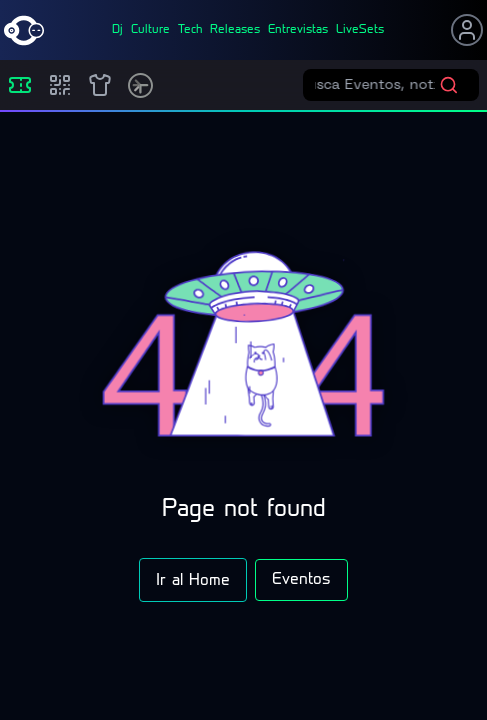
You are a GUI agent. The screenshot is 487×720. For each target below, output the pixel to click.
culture (150, 30)
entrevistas (298, 30)
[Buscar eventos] (377, 85)
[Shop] (100, 85)
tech (190, 30)
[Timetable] (140, 85)
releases (235, 30)
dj (117, 30)
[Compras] (60, 85)
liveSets (360, 30)
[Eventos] (20, 85)
